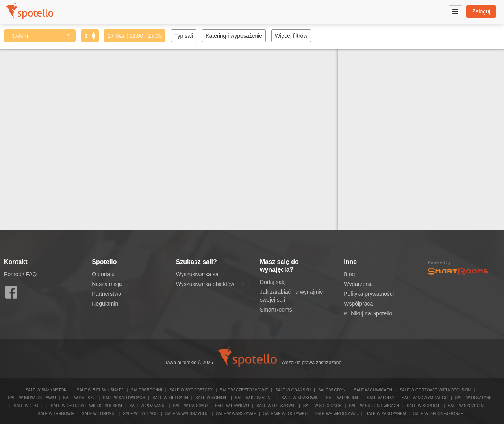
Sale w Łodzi (380, 398)
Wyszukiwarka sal (198, 274)
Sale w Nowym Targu (425, 398)
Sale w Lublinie (343, 398)
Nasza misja (107, 284)
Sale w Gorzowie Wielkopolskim (435, 390)
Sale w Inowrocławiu (32, 398)
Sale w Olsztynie (474, 398)
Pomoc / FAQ (20, 274)
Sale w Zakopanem (386, 414)
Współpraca (358, 304)
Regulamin (105, 304)
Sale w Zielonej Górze (438, 414)
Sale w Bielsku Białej (100, 390)
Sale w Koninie (211, 398)
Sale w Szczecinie (467, 406)
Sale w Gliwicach (373, 390)
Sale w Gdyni (332, 390)
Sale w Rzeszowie (276, 406)
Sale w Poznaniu (147, 406)
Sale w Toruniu (99, 414)
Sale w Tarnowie (56, 414)
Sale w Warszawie (236, 414)
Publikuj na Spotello (368, 313)
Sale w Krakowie (300, 398)
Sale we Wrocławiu (337, 414)
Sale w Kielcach (170, 398)
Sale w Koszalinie (255, 398)
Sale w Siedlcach (322, 406)
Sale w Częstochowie (244, 390)
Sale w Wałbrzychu (187, 414)
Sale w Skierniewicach (374, 406)
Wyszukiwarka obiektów (205, 284)
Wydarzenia (358, 284)
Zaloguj (481, 11)
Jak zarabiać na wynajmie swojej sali (291, 296)
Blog (349, 274)
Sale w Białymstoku (48, 390)
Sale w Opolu (29, 406)
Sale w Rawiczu (232, 406)
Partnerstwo (107, 294)
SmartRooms (276, 310)
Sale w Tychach (140, 414)
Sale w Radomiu (190, 406)
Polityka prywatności (369, 294)
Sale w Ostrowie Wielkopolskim (86, 406)
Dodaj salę (273, 282)
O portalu (103, 274)
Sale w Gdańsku (293, 390)
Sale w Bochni (146, 390)
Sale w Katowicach (124, 398)
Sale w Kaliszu (79, 398)
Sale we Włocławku (285, 414)
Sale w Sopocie (424, 406)
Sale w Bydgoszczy (191, 390)
